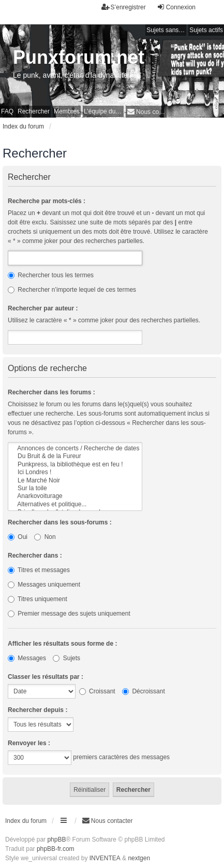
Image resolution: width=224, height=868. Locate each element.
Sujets (66, 658)
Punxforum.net (79, 57)
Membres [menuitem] (67, 111)
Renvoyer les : (29, 743)
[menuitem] (146, 112)
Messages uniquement (44, 585)
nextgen (139, 858)
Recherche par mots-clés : (47, 201)
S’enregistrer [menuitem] (124, 7)
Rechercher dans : (35, 556)
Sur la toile (75, 488)
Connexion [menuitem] (176, 7)
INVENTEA (105, 858)
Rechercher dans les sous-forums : (60, 522)
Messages (27, 658)
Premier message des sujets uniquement (69, 614)
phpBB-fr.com (56, 849)
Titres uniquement (38, 599)
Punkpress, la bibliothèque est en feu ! (75, 465)
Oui (18, 537)
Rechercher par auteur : (43, 308)
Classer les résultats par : (46, 677)
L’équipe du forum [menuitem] (104, 111)
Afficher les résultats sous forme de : (62, 644)
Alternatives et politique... (75, 504)
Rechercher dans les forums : (51, 392)
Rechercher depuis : (38, 710)
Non (45, 537)
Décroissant (144, 691)
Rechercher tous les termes (51, 275)
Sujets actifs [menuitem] (206, 30)
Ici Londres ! (75, 472)
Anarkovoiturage (75, 496)
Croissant (97, 691)
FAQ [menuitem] (7, 111)
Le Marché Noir (75, 481)
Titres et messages (39, 570)
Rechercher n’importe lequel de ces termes (72, 290)
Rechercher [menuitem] (34, 111)
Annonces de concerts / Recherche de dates (75, 449)
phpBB (56, 839)
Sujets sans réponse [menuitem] (166, 30)
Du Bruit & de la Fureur (75, 456)
